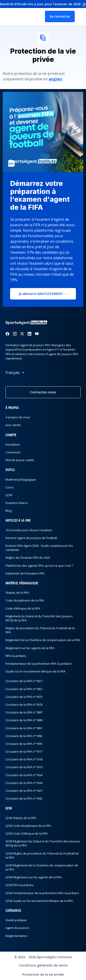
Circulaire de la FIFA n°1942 (24, 798)
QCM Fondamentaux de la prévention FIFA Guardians (42, 893)
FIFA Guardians (16, 656)
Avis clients (13, 425)
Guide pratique (16, 920)
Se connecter (60, 16)
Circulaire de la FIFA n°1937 (24, 791)
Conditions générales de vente (43, 965)
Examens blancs (17, 503)
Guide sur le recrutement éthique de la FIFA (35, 671)
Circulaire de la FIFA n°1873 (24, 697)
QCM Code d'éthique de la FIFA (27, 833)
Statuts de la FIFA (17, 593)
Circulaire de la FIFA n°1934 (24, 775)
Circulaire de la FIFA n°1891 (24, 728)
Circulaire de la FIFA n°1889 (24, 720)
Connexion (13, 452)
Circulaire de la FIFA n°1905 (24, 744)
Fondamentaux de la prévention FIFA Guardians (39, 664)
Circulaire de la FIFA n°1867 (24, 689)
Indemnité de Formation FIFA (25, 573)
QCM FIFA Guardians (20, 885)
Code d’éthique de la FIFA (23, 608)
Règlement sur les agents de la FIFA (30, 648)
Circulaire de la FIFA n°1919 (24, 767)
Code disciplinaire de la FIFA (25, 600)
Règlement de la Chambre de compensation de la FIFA (43, 640)
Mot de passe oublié (20, 460)
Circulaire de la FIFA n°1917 (24, 751)
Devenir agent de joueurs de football (31, 538)
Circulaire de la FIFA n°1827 (24, 681)
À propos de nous (18, 417)
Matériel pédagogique (21, 479)
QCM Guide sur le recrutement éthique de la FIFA (39, 901)
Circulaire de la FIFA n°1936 (24, 783)
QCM (9, 495)
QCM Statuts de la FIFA (21, 818)
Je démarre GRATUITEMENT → (43, 294)
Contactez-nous (43, 392)
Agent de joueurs (17, 928)
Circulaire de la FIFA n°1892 (24, 736)
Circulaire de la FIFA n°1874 (24, 705)
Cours (10, 487)
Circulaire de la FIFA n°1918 (24, 759)
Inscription (13, 444)
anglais (55, 79)
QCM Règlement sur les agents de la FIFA (34, 877)
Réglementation (17, 936)
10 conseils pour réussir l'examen (29, 530)
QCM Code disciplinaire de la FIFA (28, 826)
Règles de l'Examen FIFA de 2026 (28, 558)
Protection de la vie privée (43, 974)
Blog (8, 511)
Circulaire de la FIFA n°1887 (24, 712)
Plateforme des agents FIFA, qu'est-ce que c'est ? (39, 566)
